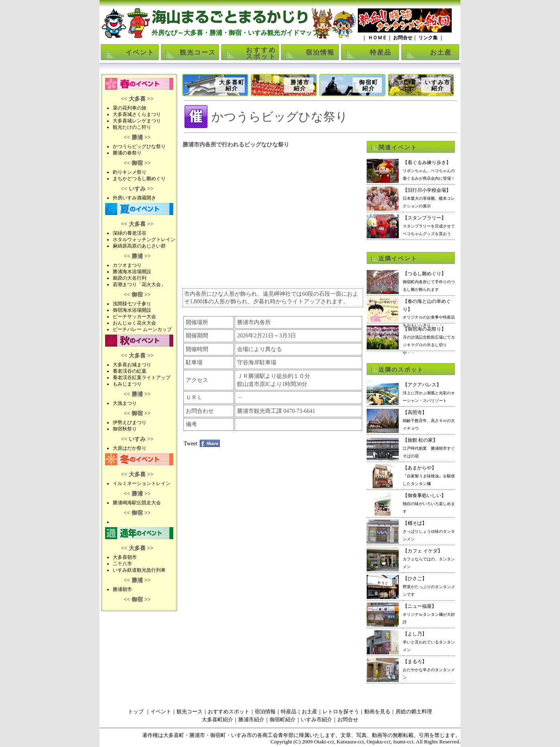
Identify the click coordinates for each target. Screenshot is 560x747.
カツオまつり (127, 265)
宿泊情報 (320, 52)
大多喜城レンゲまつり (137, 121)
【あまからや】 (429, 475)
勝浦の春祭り (127, 153)
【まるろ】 (429, 669)
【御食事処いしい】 (429, 503)
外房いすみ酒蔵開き (134, 198)
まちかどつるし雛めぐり (139, 179)
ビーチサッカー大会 (134, 317)
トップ (136, 711)
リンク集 (428, 38)
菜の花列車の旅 (130, 108)
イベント (140, 52)
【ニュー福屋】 (429, 614)
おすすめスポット (261, 53)
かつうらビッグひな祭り (139, 146)
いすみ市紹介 (438, 85)
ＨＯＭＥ (377, 38)
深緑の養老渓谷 (130, 233)
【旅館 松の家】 (429, 448)
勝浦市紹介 (300, 85)
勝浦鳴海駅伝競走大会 (137, 503)
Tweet (191, 444)
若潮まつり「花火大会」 (139, 284)
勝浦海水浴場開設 (132, 272)
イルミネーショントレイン (142, 483)
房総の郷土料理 (414, 711)
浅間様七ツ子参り (132, 304)
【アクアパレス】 (429, 392)
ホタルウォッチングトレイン (144, 240)
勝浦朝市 (122, 589)
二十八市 (122, 564)
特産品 (381, 52)
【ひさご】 (429, 586)
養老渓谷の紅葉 (130, 371)
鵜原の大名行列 (130, 278)
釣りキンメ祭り (130, 172)
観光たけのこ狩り (132, 127)
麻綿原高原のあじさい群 (139, 246)
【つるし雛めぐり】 (429, 281)
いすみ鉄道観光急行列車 (139, 570)
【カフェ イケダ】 (429, 558)
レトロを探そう (341, 711)
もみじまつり (127, 384)
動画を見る (377, 711)
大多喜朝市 (125, 557)
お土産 (441, 52)
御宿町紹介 (369, 85)
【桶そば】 (429, 531)
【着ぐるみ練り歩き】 (429, 170)
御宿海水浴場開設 (132, 310)
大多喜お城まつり (132, 365)
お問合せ (402, 38)
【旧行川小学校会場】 (429, 198)
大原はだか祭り (130, 448)
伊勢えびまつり (130, 422)
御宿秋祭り (125, 429)
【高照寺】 (429, 420)
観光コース (198, 52)
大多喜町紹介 (232, 85)
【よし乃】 (429, 641)
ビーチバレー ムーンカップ (142, 329)
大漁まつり (125, 403)
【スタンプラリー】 (429, 225)
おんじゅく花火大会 (134, 323)
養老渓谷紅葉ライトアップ (142, 378)
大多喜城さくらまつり (137, 114)
